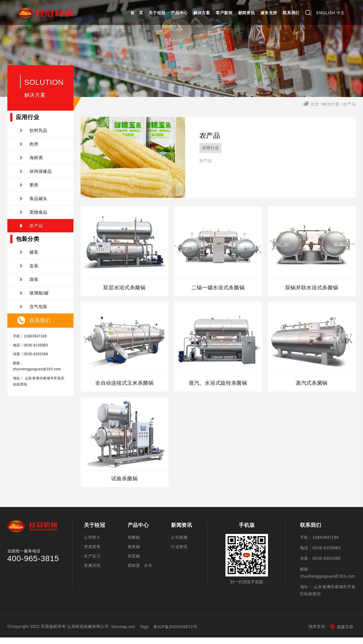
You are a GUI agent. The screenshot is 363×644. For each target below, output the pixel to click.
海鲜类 (32, 163)
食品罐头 (34, 204)
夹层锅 (134, 563)
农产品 (32, 231)
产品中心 (179, 13)
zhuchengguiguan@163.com (37, 374)
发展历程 (92, 573)
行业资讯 (179, 553)
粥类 (29, 190)
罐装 (29, 257)
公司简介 (92, 543)
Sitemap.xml (124, 633)
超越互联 (342, 633)
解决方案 (202, 13)
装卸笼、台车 (140, 573)
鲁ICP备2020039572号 (176, 633)
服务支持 (269, 13)
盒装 (29, 271)
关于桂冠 (157, 13)
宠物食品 (34, 217)
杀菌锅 (134, 543)
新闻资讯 (247, 13)
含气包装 (34, 312)
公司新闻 (179, 543)
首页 (315, 109)
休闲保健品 (36, 176)
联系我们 (291, 13)
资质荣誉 (92, 553)
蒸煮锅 (134, 553)
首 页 (137, 13)
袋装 (29, 285)
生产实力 (92, 563)
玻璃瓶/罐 (34, 298)
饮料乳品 (34, 136)
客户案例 (224, 13)
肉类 (29, 149)
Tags (145, 633)
